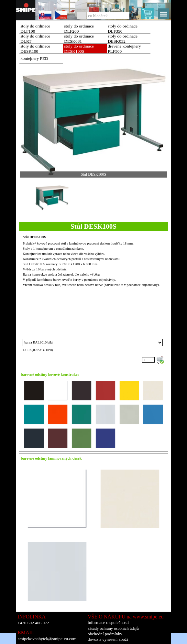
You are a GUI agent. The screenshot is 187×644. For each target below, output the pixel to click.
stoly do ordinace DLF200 (79, 29)
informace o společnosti (108, 622)
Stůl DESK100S (34, 237)
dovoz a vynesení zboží (108, 639)
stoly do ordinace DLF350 (123, 29)
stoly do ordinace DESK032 (123, 39)
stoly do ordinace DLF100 (35, 29)
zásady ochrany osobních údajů (113, 628)
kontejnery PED (34, 58)
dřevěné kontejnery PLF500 (124, 49)
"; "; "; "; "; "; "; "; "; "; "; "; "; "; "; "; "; (93, 343)
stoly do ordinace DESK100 (35, 49)
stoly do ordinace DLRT (35, 39)
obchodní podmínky (105, 634)
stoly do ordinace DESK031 (79, 39)
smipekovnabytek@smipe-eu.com (47, 639)
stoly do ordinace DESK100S (79, 49)
